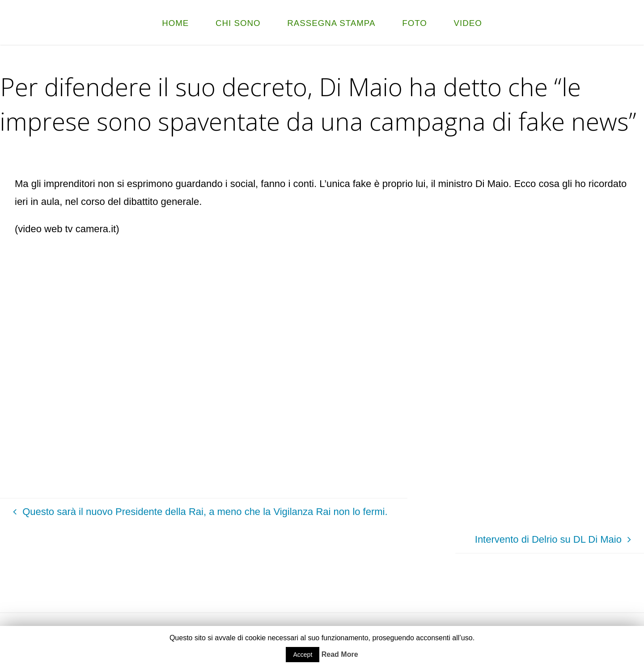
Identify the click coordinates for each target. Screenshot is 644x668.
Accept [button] (303, 655)
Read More (340, 654)
